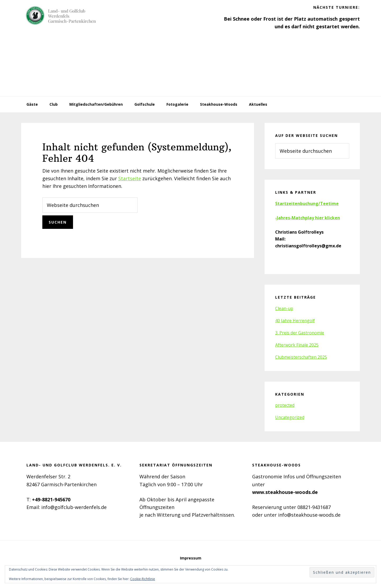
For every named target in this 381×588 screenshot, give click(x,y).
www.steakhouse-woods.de (285, 492)
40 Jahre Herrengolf (295, 321)
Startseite (130, 178)
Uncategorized (290, 417)
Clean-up (284, 308)
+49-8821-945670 (51, 499)
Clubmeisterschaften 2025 (301, 357)
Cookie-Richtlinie (143, 579)
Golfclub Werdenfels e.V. (61, 16)
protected (285, 405)
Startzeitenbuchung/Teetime (307, 203)
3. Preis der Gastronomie (300, 333)
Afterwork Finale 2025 (297, 345)
